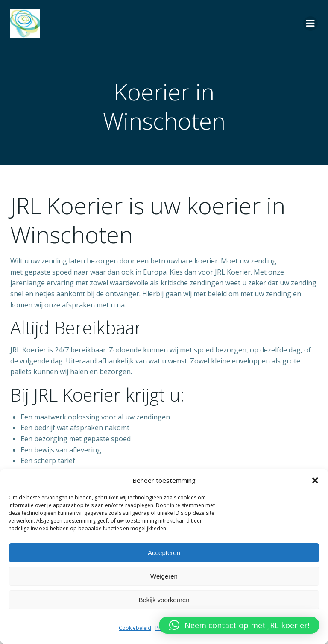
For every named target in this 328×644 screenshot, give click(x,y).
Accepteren (164, 553)
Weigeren (164, 576)
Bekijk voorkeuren (164, 600)
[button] (315, 480)
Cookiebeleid (135, 628)
